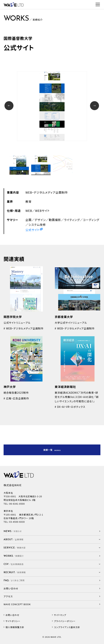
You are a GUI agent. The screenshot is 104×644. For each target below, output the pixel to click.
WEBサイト (42, 211)
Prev (9, 106)
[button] (52, 540)
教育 (29, 201)
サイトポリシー (13, 621)
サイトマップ (60, 615)
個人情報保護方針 (15, 627)
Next (95, 106)
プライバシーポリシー (65, 621)
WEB (29, 211)
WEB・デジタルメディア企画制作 (47, 192)
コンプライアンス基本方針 (67, 627)
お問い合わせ (12, 615)
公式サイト (32, 230)
